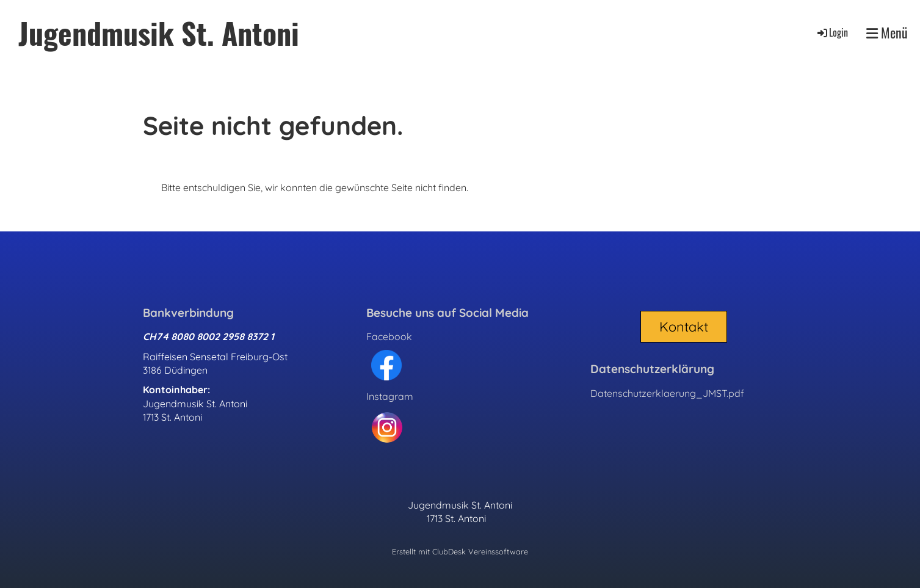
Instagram (390, 396)
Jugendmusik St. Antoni (159, 33)
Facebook (389, 336)
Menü (887, 33)
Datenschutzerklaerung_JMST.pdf (667, 393)
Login (832, 32)
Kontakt (684, 327)
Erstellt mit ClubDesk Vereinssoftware (460, 551)
